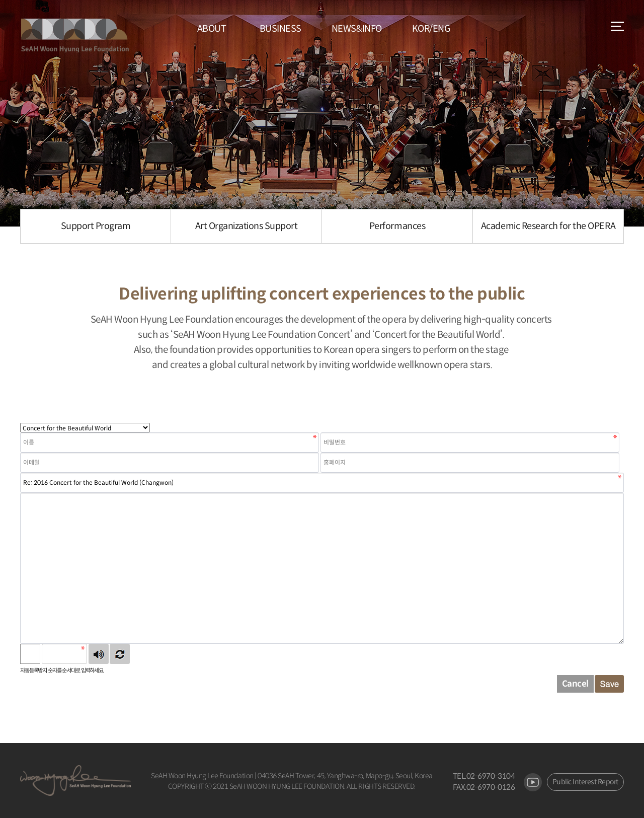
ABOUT (212, 29)
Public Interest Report (585, 782)
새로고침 (120, 654)
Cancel (575, 684)
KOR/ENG (431, 29)
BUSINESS (280, 29)
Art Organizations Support (247, 226)
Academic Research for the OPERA (548, 226)
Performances (397, 226)
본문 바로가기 (0, 0)
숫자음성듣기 (99, 654)
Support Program (96, 226)
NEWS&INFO (357, 29)
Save (609, 684)
